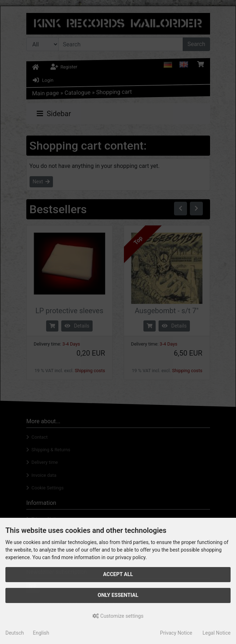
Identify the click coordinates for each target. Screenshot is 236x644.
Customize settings (118, 616)
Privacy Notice (176, 633)
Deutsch (15, 633)
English (41, 633)
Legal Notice (217, 633)
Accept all (118, 574)
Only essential (118, 595)
